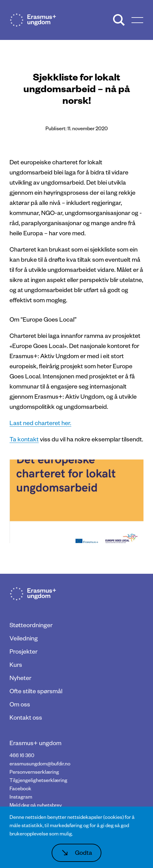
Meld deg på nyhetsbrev (36, 805)
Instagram (21, 797)
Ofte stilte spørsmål (36, 691)
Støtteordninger (31, 625)
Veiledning (24, 638)
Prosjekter (24, 651)
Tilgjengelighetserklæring (38, 780)
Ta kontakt (24, 439)
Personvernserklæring (34, 772)
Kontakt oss (26, 717)
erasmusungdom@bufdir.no (40, 763)
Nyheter (20, 678)
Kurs (16, 664)
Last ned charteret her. (40, 423)
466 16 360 (22, 755)
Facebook (20, 788)
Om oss (20, 704)
